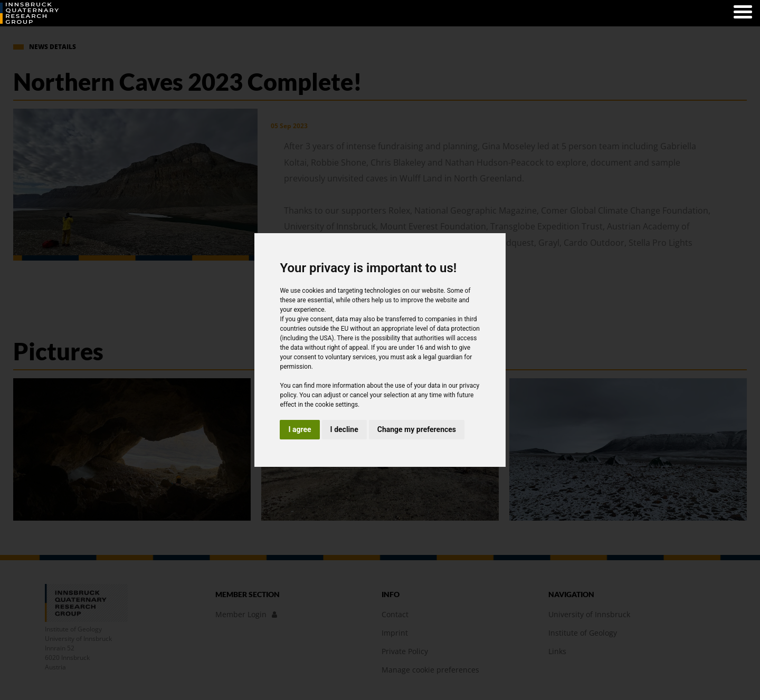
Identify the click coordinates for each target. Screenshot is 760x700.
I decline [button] (344, 429)
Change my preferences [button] (417, 429)
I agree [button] (300, 429)
